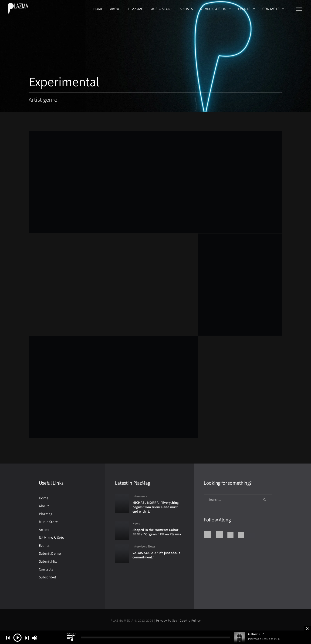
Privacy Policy (167, 621)
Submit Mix (48, 561)
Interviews (140, 496)
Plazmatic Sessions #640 (264, 639)
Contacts (271, 9)
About (116, 9)
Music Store (162, 9)
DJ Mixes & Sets (213, 9)
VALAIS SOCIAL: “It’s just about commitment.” (156, 555)
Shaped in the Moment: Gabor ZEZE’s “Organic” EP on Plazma (157, 532)
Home (98, 9)
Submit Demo (50, 553)
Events (244, 9)
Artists (186, 9)
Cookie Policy (190, 621)
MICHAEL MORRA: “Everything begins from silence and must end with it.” (156, 507)
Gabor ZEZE (257, 634)
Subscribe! (48, 577)
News (136, 523)
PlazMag (136, 9)
